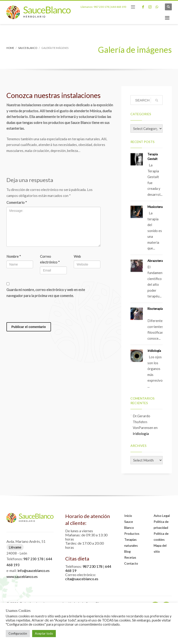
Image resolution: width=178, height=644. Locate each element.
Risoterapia (155, 309)
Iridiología (154, 351)
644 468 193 (119, 7)
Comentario (17, 202)
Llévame (15, 547)
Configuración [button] (18, 633)
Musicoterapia (157, 207)
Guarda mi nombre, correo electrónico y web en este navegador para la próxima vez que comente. (46, 293)
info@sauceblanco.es (34, 571)
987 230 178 (101, 7)
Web (77, 256)
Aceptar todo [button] (44, 633)
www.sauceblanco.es (22, 577)
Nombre (14, 256)
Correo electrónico (50, 259)
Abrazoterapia (157, 261)
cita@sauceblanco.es (82, 579)
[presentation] (41, 311)
